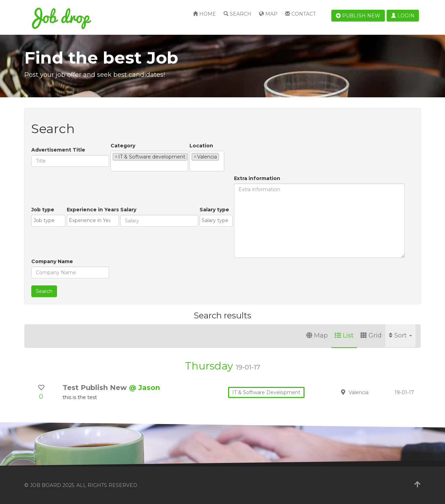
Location (201, 146)
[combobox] (149, 161)
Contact (300, 14)
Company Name (52, 261)
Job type (43, 210)
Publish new (358, 16)
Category (123, 146)
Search (237, 14)
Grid (371, 335)
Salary (128, 210)
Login (403, 16)
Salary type (214, 210)
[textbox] (115, 166)
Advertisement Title (58, 150)
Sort (400, 335)
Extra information (257, 178)
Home (204, 14)
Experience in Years (93, 210)
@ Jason (144, 388)
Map (268, 14)
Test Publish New (96, 388)
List (344, 335)
